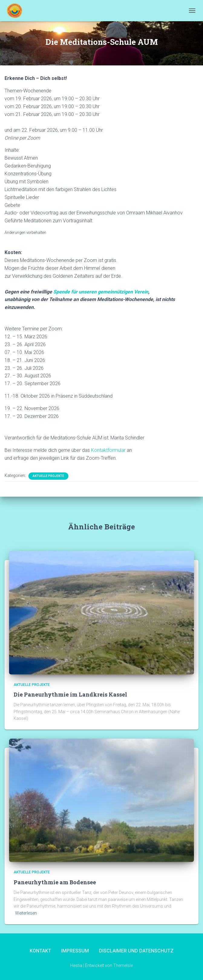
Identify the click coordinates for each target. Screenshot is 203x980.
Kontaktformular (108, 450)
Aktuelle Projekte (48, 476)
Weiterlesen (26, 913)
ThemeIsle (123, 965)
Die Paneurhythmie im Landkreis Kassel (70, 694)
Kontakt (40, 951)
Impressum (75, 951)
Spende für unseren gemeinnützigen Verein (101, 292)
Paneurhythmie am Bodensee (55, 882)
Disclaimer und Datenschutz (136, 951)
